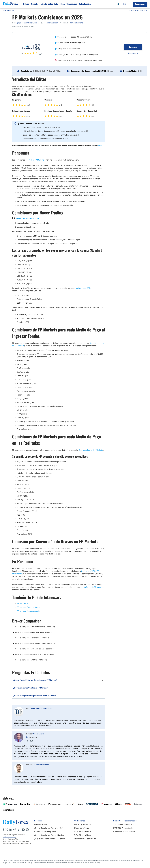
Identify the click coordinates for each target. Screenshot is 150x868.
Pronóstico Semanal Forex (124, 832)
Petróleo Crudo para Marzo (85, 839)
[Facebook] (3, 830)
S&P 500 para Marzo (82, 824)
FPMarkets (10, 10)
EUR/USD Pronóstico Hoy (124, 828)
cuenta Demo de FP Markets (92, 587)
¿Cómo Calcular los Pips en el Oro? (49, 828)
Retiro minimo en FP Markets (91, 450)
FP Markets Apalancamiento (28, 611)
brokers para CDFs (83, 288)
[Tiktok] (19, 830)
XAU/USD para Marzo (82, 832)
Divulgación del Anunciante (138, 10)
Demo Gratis (133, 53)
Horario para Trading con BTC (47, 832)
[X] (7, 830)
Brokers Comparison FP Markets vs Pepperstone (35, 643)
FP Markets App (23, 603)
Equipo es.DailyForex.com (41, 708)
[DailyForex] (16, 822)
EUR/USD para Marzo (82, 835)
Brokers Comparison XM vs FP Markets (31, 660)
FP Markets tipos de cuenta (27, 218)
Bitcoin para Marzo (81, 828)
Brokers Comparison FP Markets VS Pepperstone (35, 649)
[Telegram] (14, 830)
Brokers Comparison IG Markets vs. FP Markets (34, 654)
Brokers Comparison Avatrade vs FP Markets (33, 632)
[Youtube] (23, 830)
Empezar (133, 47)
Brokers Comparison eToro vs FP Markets (32, 638)
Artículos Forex (41, 824)
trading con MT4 (88, 571)
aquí (100, 145)
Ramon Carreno (42, 765)
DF (4, 11)
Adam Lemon (39, 734)
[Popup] (40, 53)
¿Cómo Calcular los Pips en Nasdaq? (49, 835)
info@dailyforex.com (9, 837)
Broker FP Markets (36, 160)
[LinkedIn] (10, 830)
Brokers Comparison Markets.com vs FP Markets (35, 627)
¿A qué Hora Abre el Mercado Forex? (49, 839)
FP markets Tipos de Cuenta (29, 607)
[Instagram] (27, 830)
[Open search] (118, 4)
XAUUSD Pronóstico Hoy (124, 824)
